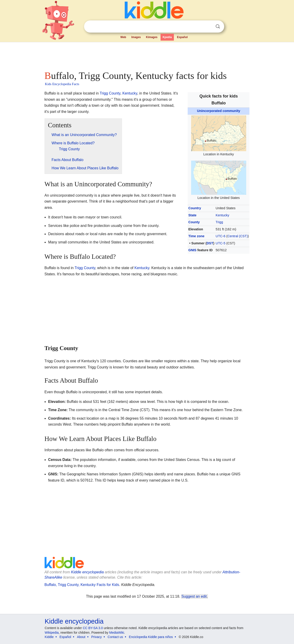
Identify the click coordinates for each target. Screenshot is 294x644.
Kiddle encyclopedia (87, 572)
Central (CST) (238, 236)
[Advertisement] (147, 55)
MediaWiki (117, 633)
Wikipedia (52, 633)
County (194, 222)
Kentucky (222, 215)
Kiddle (49, 637)
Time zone (196, 236)
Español (182, 37)
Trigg (219, 222)
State (192, 215)
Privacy (96, 637)
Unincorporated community (219, 111)
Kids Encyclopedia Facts (62, 84)
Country (195, 208)
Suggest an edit (194, 596)
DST (210, 243)
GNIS (192, 250)
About (81, 637)
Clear (208, 27)
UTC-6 (220, 236)
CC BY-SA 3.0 (93, 628)
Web (123, 37)
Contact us (115, 637)
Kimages (152, 37)
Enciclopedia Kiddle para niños (151, 637)
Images (136, 37)
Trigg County (110, 93)
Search (218, 26)
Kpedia (167, 37)
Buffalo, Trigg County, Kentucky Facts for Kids (82, 585)
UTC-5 (220, 243)
